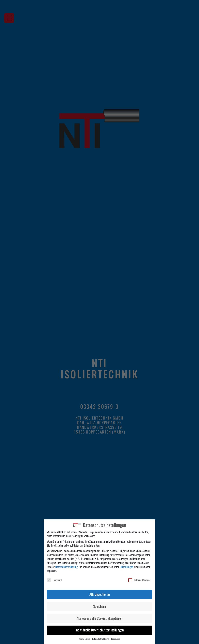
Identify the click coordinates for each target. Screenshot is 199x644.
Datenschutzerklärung (66, 567)
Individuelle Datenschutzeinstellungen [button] (100, 630)
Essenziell (55, 580)
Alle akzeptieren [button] (100, 594)
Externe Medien (139, 580)
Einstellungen (126, 567)
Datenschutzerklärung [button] (101, 639)
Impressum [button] (116, 639)
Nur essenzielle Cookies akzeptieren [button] (100, 618)
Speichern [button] (100, 606)
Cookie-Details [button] (85, 639)
